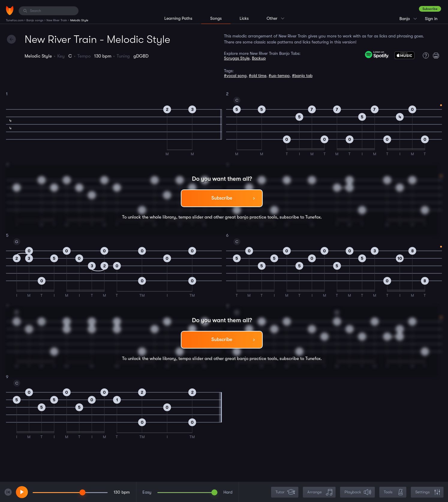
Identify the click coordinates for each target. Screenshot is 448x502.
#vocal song (235, 76)
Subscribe (430, 9)
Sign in (431, 19)
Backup (259, 58)
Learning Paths (178, 18)
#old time (258, 76)
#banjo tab (302, 76)
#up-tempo (279, 76)
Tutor (285, 492)
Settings (428, 492)
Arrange (320, 492)
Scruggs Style (237, 58)
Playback (358, 492)
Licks (244, 18)
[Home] (10, 10)
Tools (393, 492)
